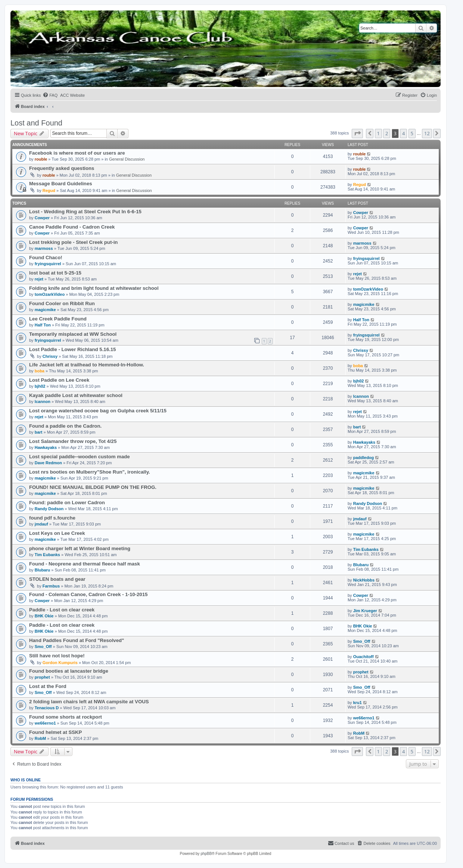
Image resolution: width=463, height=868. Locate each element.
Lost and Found (36, 123)
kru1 (358, 703)
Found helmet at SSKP (55, 732)
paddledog (364, 458)
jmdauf (41, 524)
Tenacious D (47, 708)
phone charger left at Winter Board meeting (80, 548)
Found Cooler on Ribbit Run (62, 303)
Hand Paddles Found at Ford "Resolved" (77, 640)
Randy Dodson (49, 509)
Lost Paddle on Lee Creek (59, 380)
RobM (41, 738)
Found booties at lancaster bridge (69, 671)
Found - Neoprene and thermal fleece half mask (85, 564)
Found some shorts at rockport (66, 717)
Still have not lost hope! (57, 656)
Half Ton (43, 325)
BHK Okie (44, 616)
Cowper (42, 218)
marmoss (44, 248)
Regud (49, 190)
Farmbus (51, 586)
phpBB (206, 854)
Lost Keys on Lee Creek (57, 533)
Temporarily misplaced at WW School (73, 334)
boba (40, 371)
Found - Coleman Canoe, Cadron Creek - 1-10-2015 (88, 594)
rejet (39, 279)
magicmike (45, 310)
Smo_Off (43, 647)
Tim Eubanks (47, 555)
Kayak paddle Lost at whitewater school (76, 395)
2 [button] (387, 133)
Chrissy (50, 356)
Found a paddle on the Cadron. (65, 426)
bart (39, 432)
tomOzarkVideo (50, 294)
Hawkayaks (46, 447)
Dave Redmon (48, 463)
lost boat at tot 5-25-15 (55, 273)
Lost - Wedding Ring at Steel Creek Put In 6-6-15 (85, 212)
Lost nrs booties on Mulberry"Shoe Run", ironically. (90, 472)
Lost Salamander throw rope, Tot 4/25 (73, 441)
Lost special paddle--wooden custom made (80, 457)
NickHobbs (364, 580)
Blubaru (43, 570)
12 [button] (427, 133)
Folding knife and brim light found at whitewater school (94, 288)
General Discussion (127, 159)
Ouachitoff (363, 657)
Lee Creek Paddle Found (58, 319)
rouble (41, 159)
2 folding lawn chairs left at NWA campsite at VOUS (89, 702)
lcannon (43, 402)
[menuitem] (50, 95)
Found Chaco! (46, 258)
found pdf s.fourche (52, 518)
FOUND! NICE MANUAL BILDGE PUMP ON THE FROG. (93, 487)
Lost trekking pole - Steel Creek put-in (73, 242)
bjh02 (40, 386)
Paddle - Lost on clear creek (62, 610)
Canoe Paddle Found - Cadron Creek (72, 227)
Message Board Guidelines (61, 184)
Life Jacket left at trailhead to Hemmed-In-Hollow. (87, 365)
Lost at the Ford (48, 686)
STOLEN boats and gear (57, 579)
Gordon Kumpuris (60, 663)
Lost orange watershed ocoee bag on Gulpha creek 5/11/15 (98, 411)
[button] (357, 133)
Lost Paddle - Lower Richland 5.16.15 (72, 349)
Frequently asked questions (62, 168)
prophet (42, 677)
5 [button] (412, 133)
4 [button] (403, 133)
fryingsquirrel (48, 264)
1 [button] (378, 133)
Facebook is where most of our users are (77, 153)
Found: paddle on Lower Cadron (67, 503)
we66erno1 (45, 723)
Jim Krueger (365, 611)
